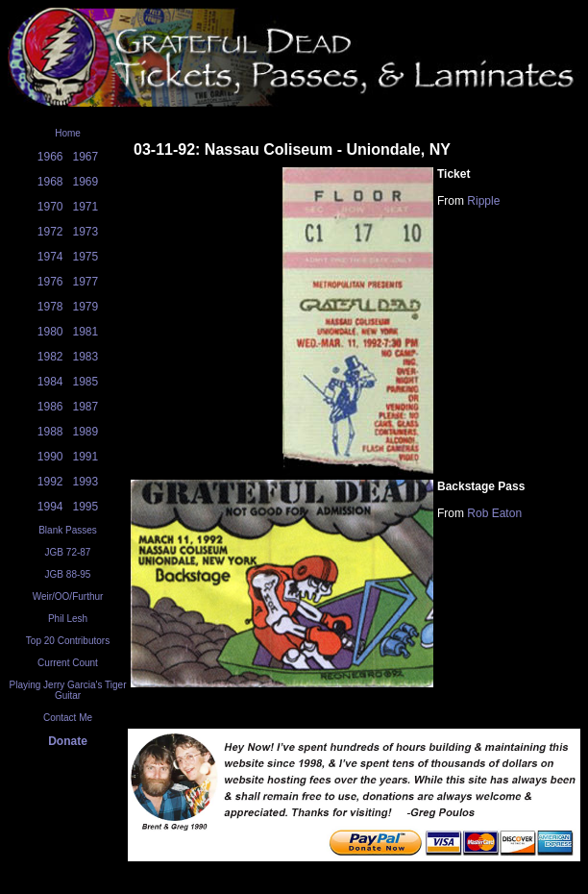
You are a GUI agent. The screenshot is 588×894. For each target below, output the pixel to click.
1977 (86, 282)
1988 (50, 432)
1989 (86, 432)
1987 (86, 407)
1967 (86, 157)
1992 (50, 482)
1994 (50, 507)
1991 (86, 457)
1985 (86, 382)
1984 (50, 382)
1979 (86, 307)
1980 (50, 332)
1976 (50, 282)
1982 (50, 357)
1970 (50, 207)
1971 (86, 207)
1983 (86, 357)
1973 (86, 232)
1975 (86, 257)
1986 (50, 407)
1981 (86, 332)
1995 (86, 507)
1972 (50, 232)
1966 (50, 157)
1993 (86, 482)
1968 (50, 182)
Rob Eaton (494, 513)
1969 (86, 182)
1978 (50, 307)
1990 (50, 457)
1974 (50, 257)
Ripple (483, 201)
